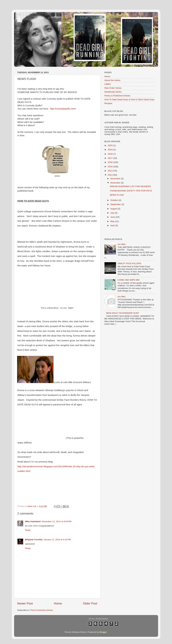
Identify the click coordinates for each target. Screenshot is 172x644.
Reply (28, 530)
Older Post (90, 603)
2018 (110, 154)
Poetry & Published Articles (117, 96)
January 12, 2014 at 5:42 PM (57, 540)
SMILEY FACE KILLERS (129, 263)
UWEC (108, 84)
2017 (110, 158)
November (116, 183)
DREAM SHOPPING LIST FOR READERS (130, 186)
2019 (110, 150)
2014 (110, 171)
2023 (110, 145)
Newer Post (25, 603)
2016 (110, 162)
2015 (110, 167)
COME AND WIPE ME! (129, 280)
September (116, 204)
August (114, 209)
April (113, 225)
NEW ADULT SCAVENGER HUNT (123, 313)
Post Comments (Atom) (42, 610)
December (116, 179)
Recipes (108, 103)
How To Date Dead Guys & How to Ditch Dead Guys (130, 99)
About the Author (113, 80)
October (115, 200)
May (113, 221)
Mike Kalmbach (33, 521)
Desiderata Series (113, 92)
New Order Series (113, 88)
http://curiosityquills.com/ (63, 109)
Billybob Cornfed (34, 540)
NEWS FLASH (117, 195)
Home (58, 603)
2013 (110, 175)
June (113, 217)
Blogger (103, 632)
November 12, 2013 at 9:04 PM (57, 521)
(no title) (122, 244)
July (113, 213)
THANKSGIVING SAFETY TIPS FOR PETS (131, 191)
